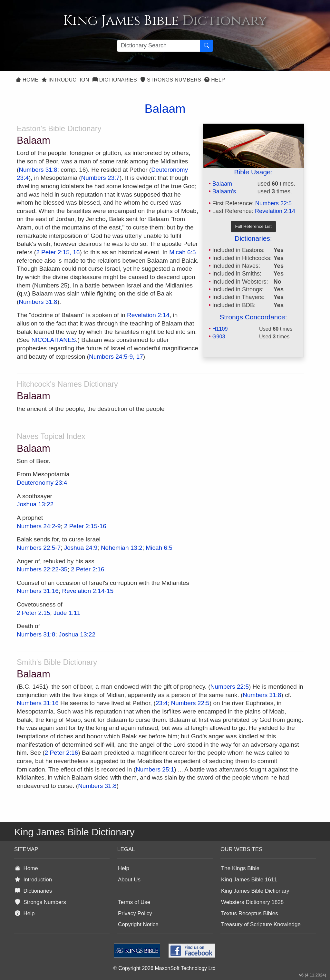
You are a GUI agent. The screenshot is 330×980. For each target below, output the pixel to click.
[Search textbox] (158, 46)
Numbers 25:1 (155, 769)
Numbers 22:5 (273, 203)
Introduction (65, 80)
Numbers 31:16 (38, 591)
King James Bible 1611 (249, 880)
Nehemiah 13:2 (122, 548)
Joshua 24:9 (81, 548)
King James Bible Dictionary (255, 891)
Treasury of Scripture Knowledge (261, 924)
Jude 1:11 (67, 613)
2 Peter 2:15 (34, 613)
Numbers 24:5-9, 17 (116, 357)
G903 (219, 336)
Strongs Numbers (171, 80)
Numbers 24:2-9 (39, 526)
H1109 (220, 329)
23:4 (162, 703)
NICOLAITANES (53, 340)
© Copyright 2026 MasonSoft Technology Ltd (164, 968)
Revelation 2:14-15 (88, 591)
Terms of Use (134, 902)
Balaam (222, 184)
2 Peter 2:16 (88, 569)
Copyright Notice (138, 924)
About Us (129, 880)
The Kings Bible (240, 868)
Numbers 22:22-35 (42, 569)
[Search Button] (207, 46)
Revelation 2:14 (275, 211)
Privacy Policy (135, 913)
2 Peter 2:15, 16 (58, 252)
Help (215, 80)
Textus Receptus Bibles (250, 913)
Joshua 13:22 (35, 504)
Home (27, 80)
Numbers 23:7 (100, 178)
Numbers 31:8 (38, 170)
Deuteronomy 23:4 (42, 483)
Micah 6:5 (182, 252)
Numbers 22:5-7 (39, 548)
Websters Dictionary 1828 (252, 902)
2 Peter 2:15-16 (85, 526)
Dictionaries (115, 80)
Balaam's (224, 191)
